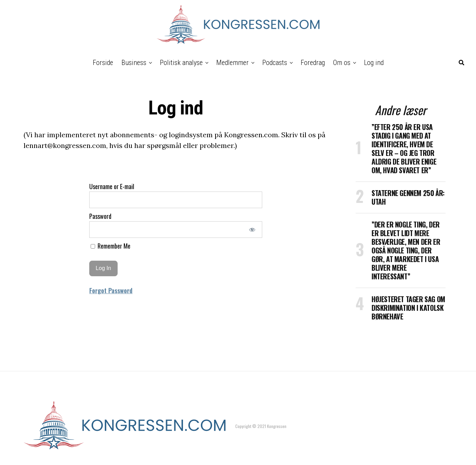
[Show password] (252, 230)
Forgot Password (111, 290)
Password (100, 216)
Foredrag (313, 63)
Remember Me (111, 246)
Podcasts (275, 63)
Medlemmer (232, 63)
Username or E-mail (112, 186)
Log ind (374, 63)
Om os (342, 63)
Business (134, 63)
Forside (103, 63)
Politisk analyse (181, 63)
